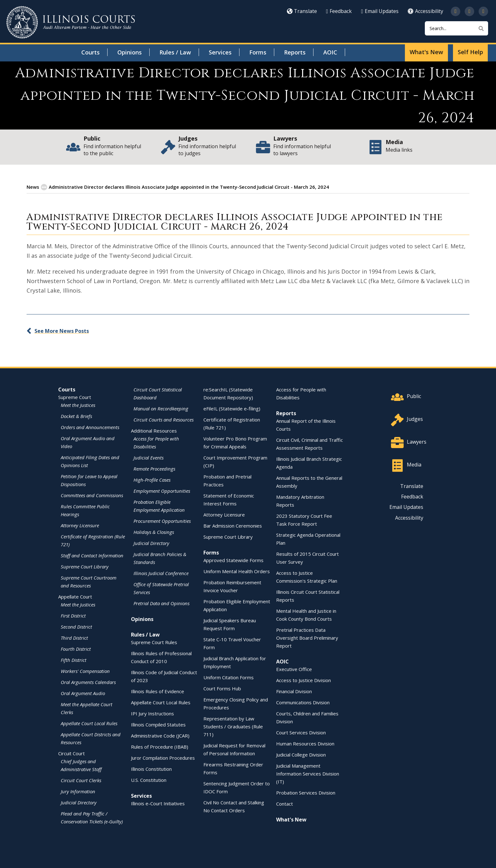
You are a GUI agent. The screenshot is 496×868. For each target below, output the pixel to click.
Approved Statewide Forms (233, 560)
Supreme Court (75, 397)
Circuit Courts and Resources (164, 419)
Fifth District (74, 660)
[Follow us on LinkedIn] (483, 11)
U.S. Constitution (149, 780)
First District (73, 615)
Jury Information (78, 791)
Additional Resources (154, 430)
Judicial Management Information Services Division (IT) (308, 773)
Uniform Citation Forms (229, 677)
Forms (258, 52)
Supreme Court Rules (154, 642)
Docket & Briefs (76, 416)
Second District (76, 626)
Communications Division (303, 702)
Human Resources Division (305, 743)
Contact (285, 803)
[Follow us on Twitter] (456, 11)
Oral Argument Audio (83, 693)
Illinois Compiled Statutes (158, 724)
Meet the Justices (78, 405)
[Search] (456, 28)
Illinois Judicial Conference (161, 573)
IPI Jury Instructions (152, 713)
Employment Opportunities (162, 491)
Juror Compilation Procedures (163, 757)
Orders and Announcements (90, 427)
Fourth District (76, 649)
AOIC (330, 52)
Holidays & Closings (154, 532)
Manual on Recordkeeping (161, 408)
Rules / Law (175, 52)
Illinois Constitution (151, 769)
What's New (426, 52)
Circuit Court (71, 753)
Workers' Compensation (85, 671)
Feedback (339, 11)
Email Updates (380, 11)
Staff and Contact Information (92, 555)
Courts (90, 52)
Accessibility (425, 11)
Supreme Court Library (85, 566)
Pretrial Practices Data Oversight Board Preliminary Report (307, 637)
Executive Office (294, 669)
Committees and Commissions (92, 495)
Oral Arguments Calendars (88, 682)
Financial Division (294, 691)
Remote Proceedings (154, 468)
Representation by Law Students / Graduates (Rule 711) (233, 726)
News (33, 187)
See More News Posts (62, 331)
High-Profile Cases (152, 479)
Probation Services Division (306, 792)
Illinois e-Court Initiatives (158, 803)
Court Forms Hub (222, 688)
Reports (295, 52)
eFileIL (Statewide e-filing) (232, 408)
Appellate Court (75, 596)
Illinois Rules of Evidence (158, 691)
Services (220, 52)
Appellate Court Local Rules (89, 723)
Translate (302, 11)
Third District (74, 637)
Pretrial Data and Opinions (161, 603)
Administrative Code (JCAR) (160, 735)
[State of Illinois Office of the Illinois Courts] (71, 22)
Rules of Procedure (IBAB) (160, 746)
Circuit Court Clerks (81, 780)
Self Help (470, 52)
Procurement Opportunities (162, 521)
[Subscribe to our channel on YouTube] (469, 11)
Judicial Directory (79, 802)
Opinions (130, 52)
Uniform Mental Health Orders (237, 571)
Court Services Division (301, 732)
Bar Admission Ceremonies (233, 525)
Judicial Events (149, 457)
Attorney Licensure (80, 525)
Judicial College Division (301, 754)
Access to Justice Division (304, 680)
